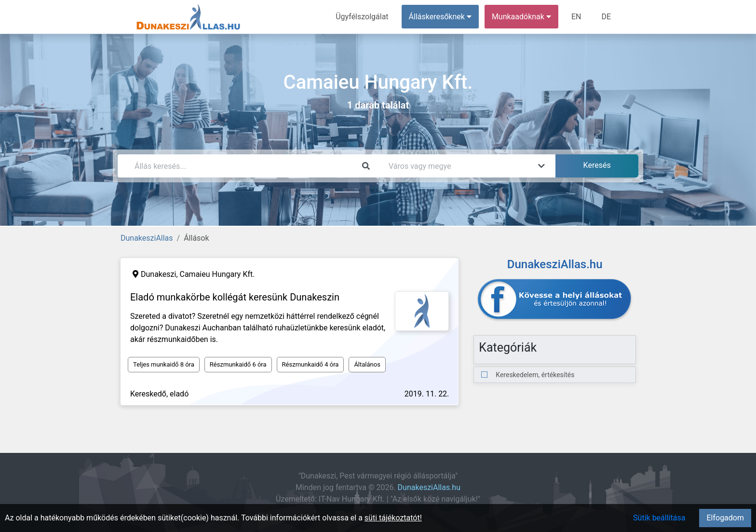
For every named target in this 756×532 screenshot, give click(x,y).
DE (606, 17)
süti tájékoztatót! (393, 518)
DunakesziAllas (147, 238)
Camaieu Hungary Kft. (217, 274)
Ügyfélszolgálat (362, 17)
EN (576, 17)
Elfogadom (725, 518)
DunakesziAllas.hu (429, 487)
